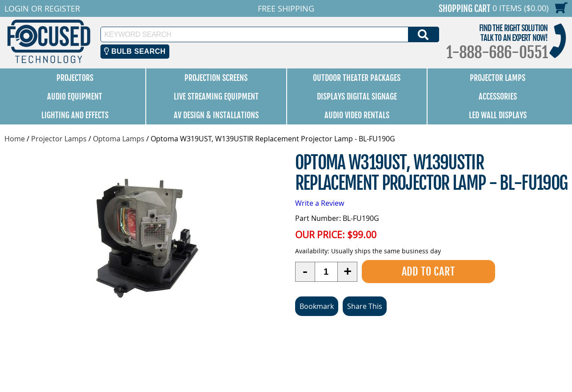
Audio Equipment (75, 96)
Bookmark (317, 306)
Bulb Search (135, 51)
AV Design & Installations (216, 115)
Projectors (75, 78)
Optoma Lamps (119, 139)
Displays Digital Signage (357, 96)
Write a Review (320, 203)
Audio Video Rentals (357, 115)
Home (15, 139)
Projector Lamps (498, 78)
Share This (365, 306)
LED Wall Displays (498, 115)
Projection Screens (216, 78)
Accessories (498, 96)
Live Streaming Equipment (216, 96)
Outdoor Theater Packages (357, 78)
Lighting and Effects (75, 115)
